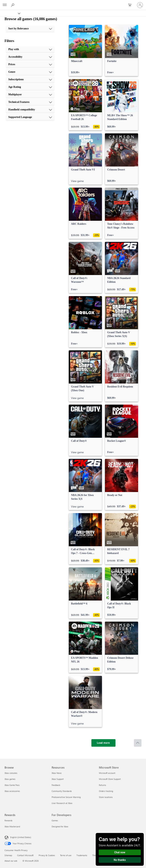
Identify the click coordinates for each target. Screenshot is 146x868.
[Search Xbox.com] (13, 5)
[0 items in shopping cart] (131, 5)
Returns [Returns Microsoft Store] (102, 785)
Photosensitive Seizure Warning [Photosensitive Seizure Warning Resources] (66, 797)
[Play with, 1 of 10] (30, 49)
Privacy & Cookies (47, 855)
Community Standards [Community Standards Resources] (62, 791)
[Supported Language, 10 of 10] (30, 117)
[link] (85, 50)
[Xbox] (10, 13)
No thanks (120, 860)
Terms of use (66, 855)
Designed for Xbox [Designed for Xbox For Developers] (60, 826)
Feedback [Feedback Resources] (56, 785)
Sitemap (8, 855)
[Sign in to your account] (140, 5)
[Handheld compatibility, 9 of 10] (30, 110)
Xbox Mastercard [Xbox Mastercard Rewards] (12, 826)
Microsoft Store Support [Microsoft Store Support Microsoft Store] (110, 779)
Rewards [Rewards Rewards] (8, 820)
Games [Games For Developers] (55, 820)
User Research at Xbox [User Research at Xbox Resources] (62, 803)
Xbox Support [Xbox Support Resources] (58, 779)
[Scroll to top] (138, 743)
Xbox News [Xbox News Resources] (57, 773)
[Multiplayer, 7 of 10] (30, 95)
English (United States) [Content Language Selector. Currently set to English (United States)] (21, 837)
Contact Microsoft (25, 855)
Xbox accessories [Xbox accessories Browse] (12, 791)
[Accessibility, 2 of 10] (30, 57)
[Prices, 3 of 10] (30, 64)
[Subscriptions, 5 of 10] (30, 79)
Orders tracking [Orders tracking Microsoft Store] (106, 791)
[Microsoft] (73, 3)
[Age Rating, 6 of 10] (30, 87)
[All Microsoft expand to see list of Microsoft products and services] (5, 5)
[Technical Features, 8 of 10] (30, 102)
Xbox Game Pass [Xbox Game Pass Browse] (12, 785)
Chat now (120, 852)
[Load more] (103, 743)
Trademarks (82, 855)
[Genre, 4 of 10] (30, 72)
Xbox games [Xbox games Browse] (10, 779)
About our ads (11, 861)
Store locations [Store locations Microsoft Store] (106, 797)
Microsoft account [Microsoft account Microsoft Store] (107, 773)
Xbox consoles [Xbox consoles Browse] (11, 773)
